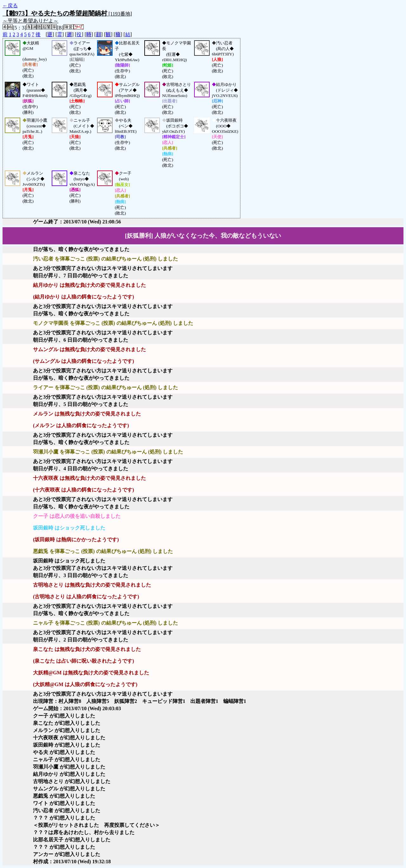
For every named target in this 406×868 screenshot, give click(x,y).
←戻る (10, 6)
